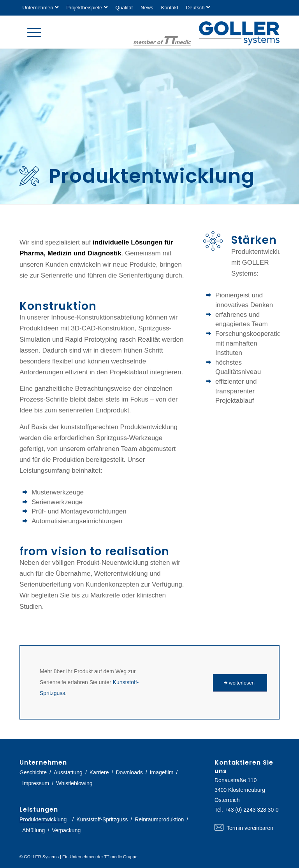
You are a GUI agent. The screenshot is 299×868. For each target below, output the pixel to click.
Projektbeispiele (84, 8)
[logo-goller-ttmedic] (207, 33)
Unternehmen (38, 8)
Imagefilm (162, 772)
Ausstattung (68, 772)
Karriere (99, 772)
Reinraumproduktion (159, 819)
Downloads (129, 772)
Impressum (36, 783)
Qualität (124, 8)
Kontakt (170, 8)
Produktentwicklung (43, 819)
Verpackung (66, 830)
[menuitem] (43, 8)
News (147, 8)
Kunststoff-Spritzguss (102, 819)
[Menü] (30, 32)
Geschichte (33, 772)
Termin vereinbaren (247, 828)
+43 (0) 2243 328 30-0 (252, 810)
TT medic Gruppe (120, 857)
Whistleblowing (74, 783)
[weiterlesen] (240, 683)
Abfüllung (33, 830)
